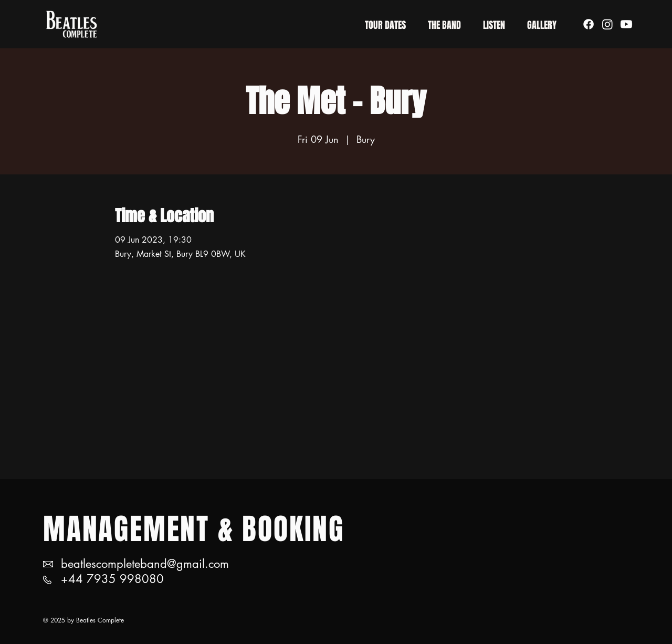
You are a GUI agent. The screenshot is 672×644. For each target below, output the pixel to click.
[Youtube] (626, 24)
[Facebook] (589, 24)
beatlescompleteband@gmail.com (145, 564)
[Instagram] (607, 24)
